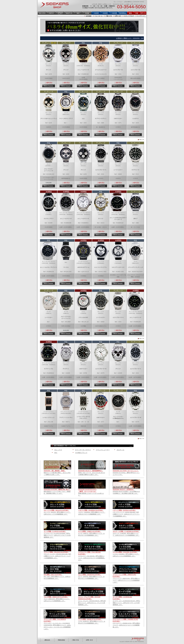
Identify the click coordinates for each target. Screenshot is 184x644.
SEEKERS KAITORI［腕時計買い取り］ (57, 489)
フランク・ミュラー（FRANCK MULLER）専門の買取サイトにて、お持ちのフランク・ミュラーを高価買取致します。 (57, 556)
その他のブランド (81, 453)
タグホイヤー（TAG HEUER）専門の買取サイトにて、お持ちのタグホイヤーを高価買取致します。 (92, 558)
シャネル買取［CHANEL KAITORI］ (125, 552)
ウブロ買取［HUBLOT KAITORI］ (90, 619)
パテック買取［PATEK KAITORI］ (124, 510)
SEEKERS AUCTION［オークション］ (126, 471)
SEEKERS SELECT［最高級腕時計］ (91, 471)
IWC (56, 453)
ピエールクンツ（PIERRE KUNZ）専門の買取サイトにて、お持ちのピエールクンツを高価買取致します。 (126, 625)
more (131, 446)
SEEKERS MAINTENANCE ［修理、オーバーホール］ (87, 490)
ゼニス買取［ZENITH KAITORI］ (90, 575)
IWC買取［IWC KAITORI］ (53, 575)
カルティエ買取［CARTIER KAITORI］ (126, 531)
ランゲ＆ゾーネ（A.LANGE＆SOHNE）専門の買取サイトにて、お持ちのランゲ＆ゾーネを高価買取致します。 (57, 535)
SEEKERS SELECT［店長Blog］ (124, 489)
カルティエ (120, 450)
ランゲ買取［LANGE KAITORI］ (55, 531)
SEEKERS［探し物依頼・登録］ (55, 471)
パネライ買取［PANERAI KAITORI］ (91, 510)
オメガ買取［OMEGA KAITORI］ (90, 531)
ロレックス (58, 450)
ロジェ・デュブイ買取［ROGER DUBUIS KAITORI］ (89, 598)
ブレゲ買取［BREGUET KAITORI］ (56, 597)
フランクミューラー (103, 450)
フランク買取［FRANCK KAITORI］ (56, 552)
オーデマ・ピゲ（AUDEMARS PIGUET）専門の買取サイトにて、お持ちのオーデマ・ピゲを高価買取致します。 (126, 603)
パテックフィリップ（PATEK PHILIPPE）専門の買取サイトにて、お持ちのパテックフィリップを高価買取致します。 (126, 514)
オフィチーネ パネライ (83, 450)
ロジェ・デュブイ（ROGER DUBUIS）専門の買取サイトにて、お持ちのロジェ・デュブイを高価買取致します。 (92, 603)
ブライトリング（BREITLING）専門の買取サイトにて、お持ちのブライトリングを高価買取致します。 (126, 580)
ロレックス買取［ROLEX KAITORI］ (56, 510)
